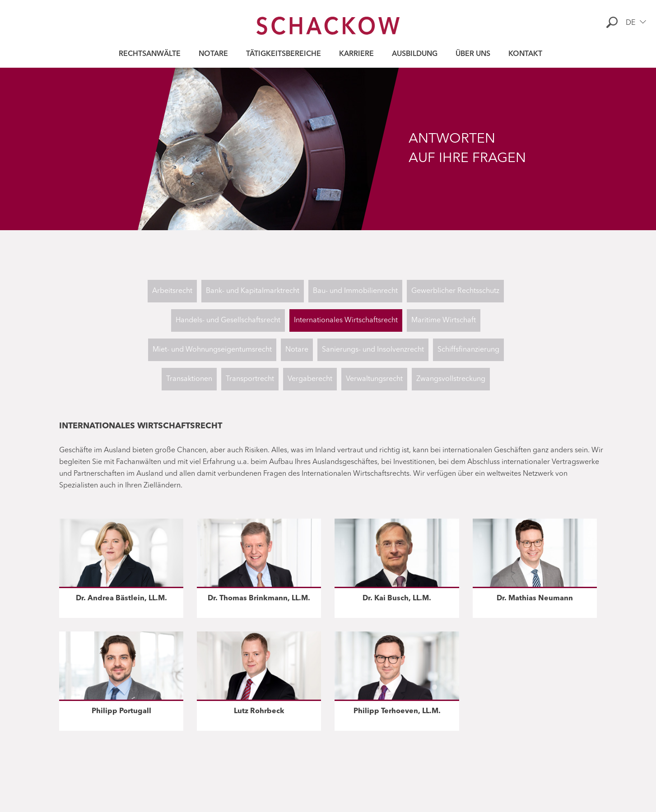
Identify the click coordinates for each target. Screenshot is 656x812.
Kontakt (525, 54)
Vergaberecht (310, 379)
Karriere (356, 54)
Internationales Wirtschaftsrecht (346, 320)
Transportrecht (250, 379)
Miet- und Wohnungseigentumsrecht (212, 350)
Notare (213, 54)
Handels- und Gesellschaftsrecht (228, 320)
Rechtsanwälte (150, 54)
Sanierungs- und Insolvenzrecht (373, 350)
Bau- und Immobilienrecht (355, 291)
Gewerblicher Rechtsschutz (455, 291)
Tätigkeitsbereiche (284, 54)
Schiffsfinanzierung (468, 350)
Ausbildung (415, 54)
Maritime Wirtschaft (444, 320)
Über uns (473, 54)
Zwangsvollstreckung (451, 379)
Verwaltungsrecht (374, 379)
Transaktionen (189, 379)
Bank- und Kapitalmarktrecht (253, 291)
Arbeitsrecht (172, 291)
